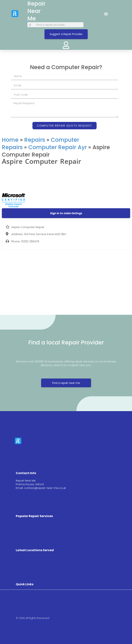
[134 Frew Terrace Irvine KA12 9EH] (66, 280)
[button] (106, 14)
